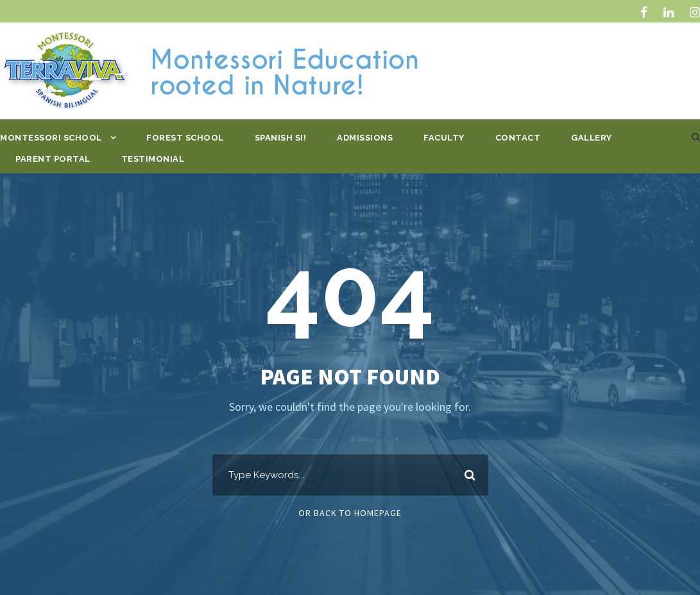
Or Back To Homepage (350, 513)
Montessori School (51, 138)
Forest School (185, 138)
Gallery (592, 138)
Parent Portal (53, 159)
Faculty (444, 138)
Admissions (365, 138)
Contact (518, 138)
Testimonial (153, 159)
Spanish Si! (281, 138)
